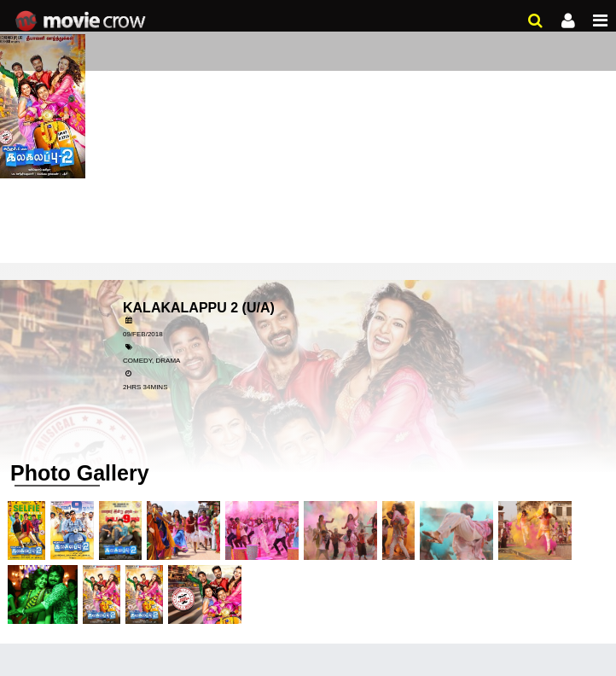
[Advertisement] (308, 128)
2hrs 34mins (145, 387)
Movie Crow (82, 21)
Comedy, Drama (151, 361)
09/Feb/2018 (143, 334)
